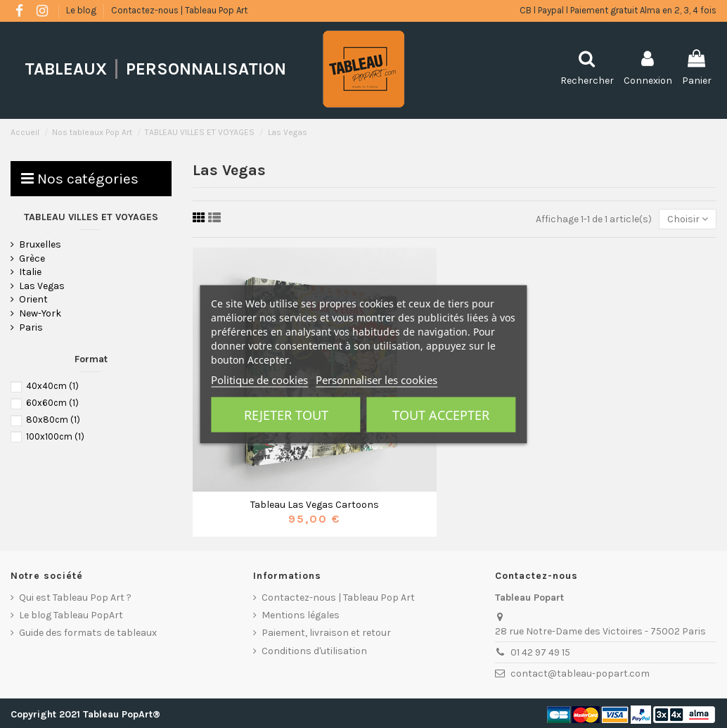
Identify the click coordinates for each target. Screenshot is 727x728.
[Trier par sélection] (688, 219)
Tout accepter (441, 414)
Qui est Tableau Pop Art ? (75, 598)
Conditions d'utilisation (314, 651)
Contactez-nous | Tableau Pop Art (179, 10)
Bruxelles (40, 244)
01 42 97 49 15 (540, 652)
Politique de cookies (259, 379)
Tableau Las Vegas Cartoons (315, 505)
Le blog (82, 10)
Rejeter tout (286, 414)
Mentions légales (301, 615)
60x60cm (52, 403)
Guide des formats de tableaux (88, 633)
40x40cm (52, 386)
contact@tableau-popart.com (580, 673)
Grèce (32, 258)
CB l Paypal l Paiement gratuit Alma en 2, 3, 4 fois (618, 10)
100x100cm (55, 436)
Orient (33, 299)
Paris (31, 327)
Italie (30, 272)
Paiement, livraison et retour (326, 633)
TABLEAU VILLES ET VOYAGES (91, 217)
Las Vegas (42, 286)
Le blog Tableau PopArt (71, 615)
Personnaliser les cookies (377, 379)
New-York (40, 313)
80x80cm (53, 420)
